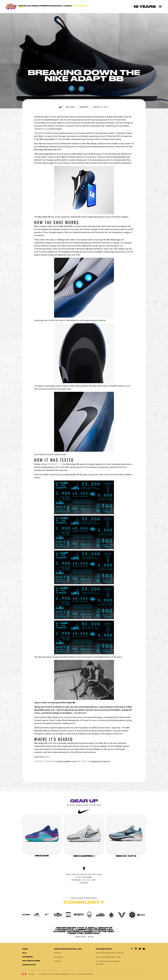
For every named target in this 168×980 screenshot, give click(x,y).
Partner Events (104, 949)
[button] (160, 7)
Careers (58, 953)
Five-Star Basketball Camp (108, 957)
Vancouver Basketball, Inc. (68, 949)
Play (25, 953)
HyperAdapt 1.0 (54, 464)
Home (25, 949)
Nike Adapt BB (83, 761)
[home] (48, 7)
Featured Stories (31, 961)
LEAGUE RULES (29, 965)
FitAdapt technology (45, 761)
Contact (57, 961)
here (47, 757)
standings (27, 957)
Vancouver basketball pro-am (110, 953)
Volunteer (59, 957)
